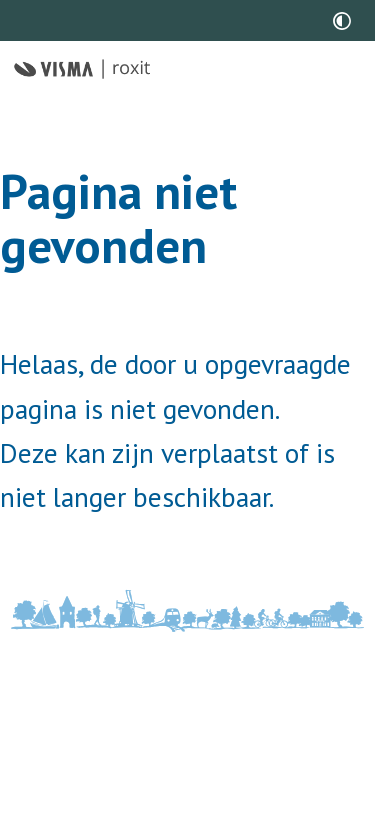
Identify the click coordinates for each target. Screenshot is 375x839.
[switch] (342, 20)
